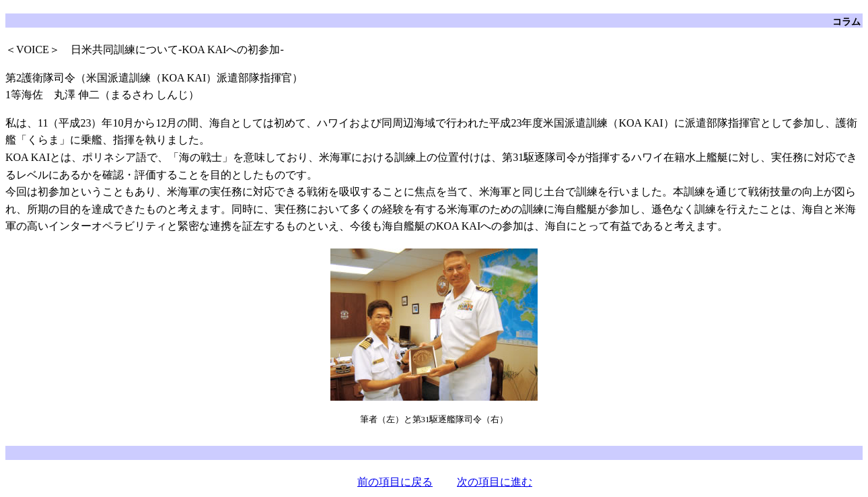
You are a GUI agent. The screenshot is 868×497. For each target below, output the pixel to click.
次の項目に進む (495, 482)
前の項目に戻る (395, 482)
